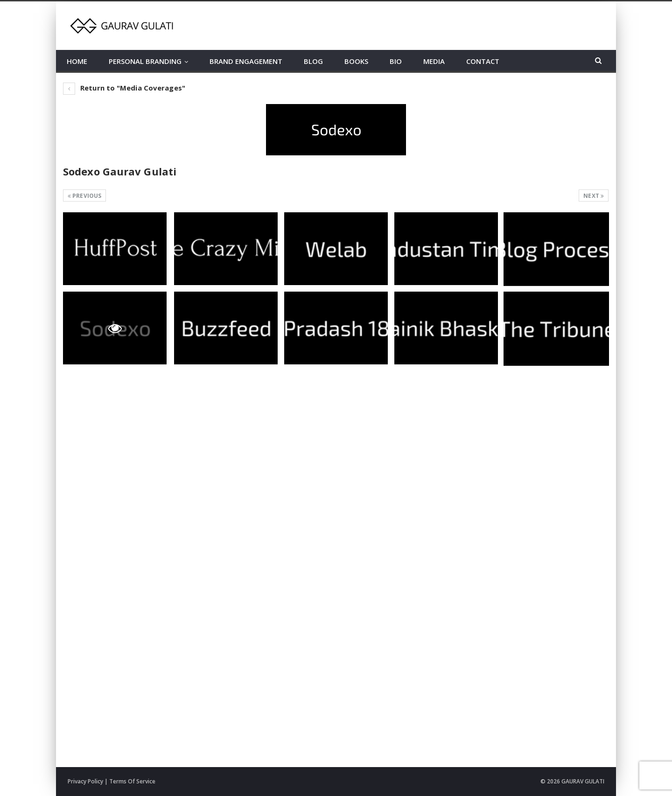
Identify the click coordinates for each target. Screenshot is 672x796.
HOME (77, 61)
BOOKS (356, 61)
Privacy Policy (85, 781)
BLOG (313, 61)
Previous (84, 196)
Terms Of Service (132, 781)
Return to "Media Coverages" (124, 88)
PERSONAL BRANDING (145, 61)
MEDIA (434, 61)
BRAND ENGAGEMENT (246, 61)
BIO (396, 61)
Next (594, 196)
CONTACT (483, 61)
